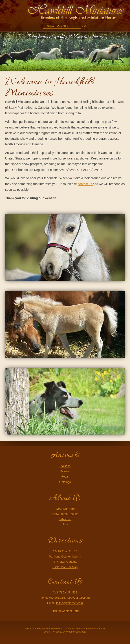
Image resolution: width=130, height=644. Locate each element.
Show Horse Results (65, 514)
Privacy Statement (52, 629)
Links (65, 524)
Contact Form (71, 611)
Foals (65, 477)
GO (85, 26)
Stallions (65, 466)
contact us (85, 184)
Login (47, 632)
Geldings (65, 482)
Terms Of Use (32, 629)
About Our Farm (65, 509)
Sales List (65, 519)
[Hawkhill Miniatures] (76, 11)
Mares (65, 471)
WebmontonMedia (76, 632)
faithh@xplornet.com (69, 603)
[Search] (62, 26)
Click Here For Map (65, 567)
